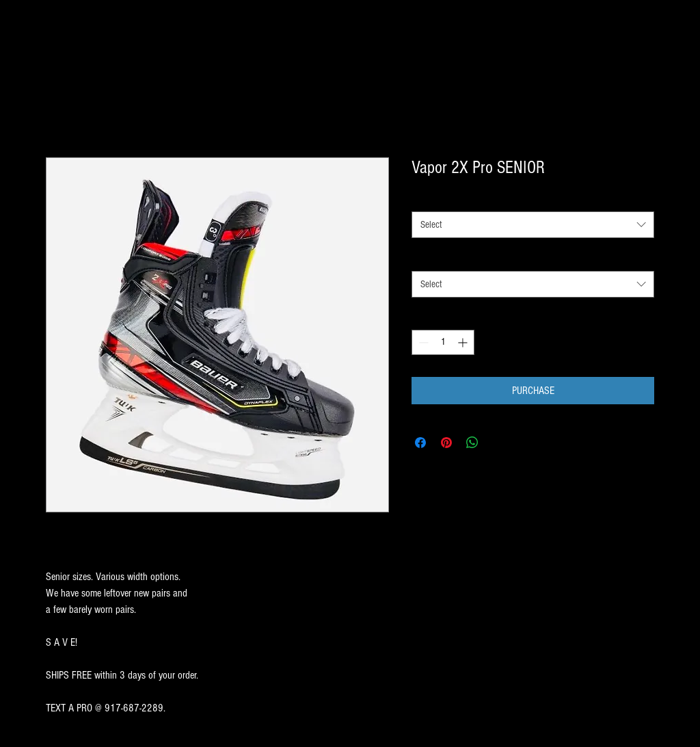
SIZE (419, 199)
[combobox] (533, 225)
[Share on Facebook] (420, 443)
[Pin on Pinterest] (446, 443)
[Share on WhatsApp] (472, 443)
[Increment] (464, 342)
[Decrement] (422, 342)
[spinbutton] (443, 342)
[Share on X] (498, 443)
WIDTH (423, 258)
